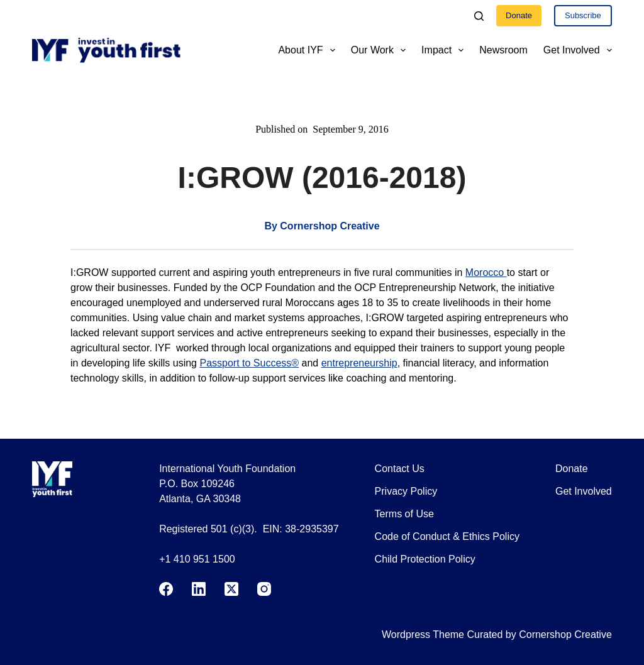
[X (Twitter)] (231, 589)
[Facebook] (166, 589)
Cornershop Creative (565, 635)
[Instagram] (264, 589)
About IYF (309, 50)
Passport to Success (249, 363)
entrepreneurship (359, 363)
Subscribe (583, 15)
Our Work (381, 50)
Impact (445, 50)
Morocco (486, 272)
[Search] (479, 16)
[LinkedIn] (199, 589)
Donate (519, 15)
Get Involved (578, 50)
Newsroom (503, 50)
